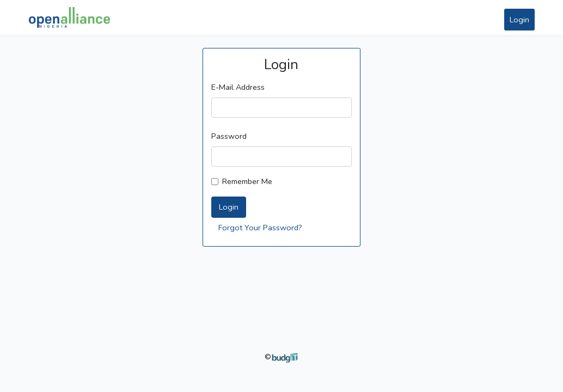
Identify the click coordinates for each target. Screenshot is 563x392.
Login (519, 20)
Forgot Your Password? (260, 228)
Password (229, 136)
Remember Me (247, 181)
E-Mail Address (238, 87)
